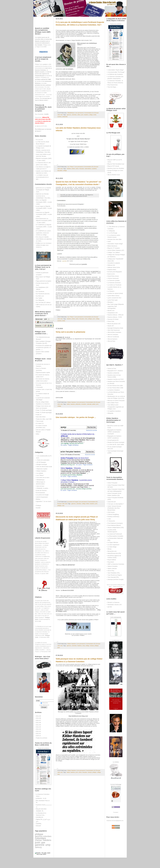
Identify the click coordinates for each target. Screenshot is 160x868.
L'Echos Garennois (113, 278)
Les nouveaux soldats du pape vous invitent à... (44, 245)
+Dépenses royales (42, 469)
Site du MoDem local (114, 175)
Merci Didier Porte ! (113, 403)
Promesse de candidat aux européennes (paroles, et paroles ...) (44, 348)
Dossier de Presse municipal (116, 442)
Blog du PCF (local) (113, 166)
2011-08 (38, 718)
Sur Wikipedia (40, 300)
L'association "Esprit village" (116, 70)
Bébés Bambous (112, 246)
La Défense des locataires (115, 74)
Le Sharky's (111, 291)
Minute (110, 549)
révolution (84, 404)
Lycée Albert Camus (113, 296)
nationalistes (88, 169)
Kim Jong (39, 237)
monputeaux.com (113, 313)
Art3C (109, 242)
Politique (39, 506)
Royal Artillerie (112, 560)
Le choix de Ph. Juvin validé (116, 444)
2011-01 (38, 734)
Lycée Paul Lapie (113, 300)
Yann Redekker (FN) (114, 573)
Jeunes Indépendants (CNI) (116, 527)
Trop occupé (40, 421)
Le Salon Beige (112, 547)
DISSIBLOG (40, 817)
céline (79, 115)
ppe (43, 843)
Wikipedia (110, 413)
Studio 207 (111, 326)
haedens (47, 840)
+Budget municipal (41, 464)
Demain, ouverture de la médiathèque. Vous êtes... (44, 196)
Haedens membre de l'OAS (116, 379)
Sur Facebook (40, 292)
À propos (116, 812)
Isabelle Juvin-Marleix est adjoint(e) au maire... (44, 239)
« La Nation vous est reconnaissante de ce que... (42, 177)
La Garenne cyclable (114, 280)
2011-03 (38, 729)
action (77, 169)
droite (95, 115)
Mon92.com (111, 311)
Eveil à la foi (111, 274)
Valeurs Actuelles (113, 566)
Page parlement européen (44, 281)
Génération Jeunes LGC (115, 605)
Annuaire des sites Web (114, 239)
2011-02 (38, 731)
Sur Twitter (39, 298)
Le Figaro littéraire (113, 542)
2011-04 (38, 727)
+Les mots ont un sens (43, 478)
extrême (60, 117)
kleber (73, 169)
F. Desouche (111, 521)
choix (86, 319)
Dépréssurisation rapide (43, 373)
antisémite (65, 117)
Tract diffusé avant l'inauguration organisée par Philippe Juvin (116, 407)
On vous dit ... (40, 140)
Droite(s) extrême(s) (113, 517)
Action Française (112, 483)
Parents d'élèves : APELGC (116, 315)
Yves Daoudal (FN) (113, 577)
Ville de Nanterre (112, 339)
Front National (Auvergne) (115, 523)
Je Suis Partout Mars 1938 (115, 388)
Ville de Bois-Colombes (114, 332)
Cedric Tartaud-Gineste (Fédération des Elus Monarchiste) (114, 508)
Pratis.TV (39, 415)
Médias (38, 499)
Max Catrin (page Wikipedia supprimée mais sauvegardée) (116, 306)
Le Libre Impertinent (113, 545)
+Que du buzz (40, 486)
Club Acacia (111, 512)
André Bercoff (112, 502)
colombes (41, 838)
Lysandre (84, 264)
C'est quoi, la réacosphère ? (116, 504)
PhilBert (38, 243)
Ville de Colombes (113, 335)
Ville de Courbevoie (113, 337)
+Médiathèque (40, 480)
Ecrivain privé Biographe (115, 272)
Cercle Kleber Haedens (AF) (116, 250)
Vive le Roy (111, 571)
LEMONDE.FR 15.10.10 (63, 337)
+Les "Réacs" (40, 475)
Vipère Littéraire (112, 568)
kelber (68, 404)
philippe (39, 834)
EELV (38, 200)
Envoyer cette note (62, 504)
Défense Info (111, 265)
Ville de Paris (111, 341)
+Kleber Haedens (41, 471)
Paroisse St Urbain (113, 319)
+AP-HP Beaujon (41, 462)
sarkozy (38, 847)
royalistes (94, 169)
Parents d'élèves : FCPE (115, 317)
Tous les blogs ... (112, 87)
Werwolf (38, 826)
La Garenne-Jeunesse (114, 283)
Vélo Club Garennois (114, 330)
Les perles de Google (42, 495)
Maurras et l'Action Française (116, 401)
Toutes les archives (42, 738)
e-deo (109, 519)
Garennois (39, 212)
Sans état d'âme (41, 417)
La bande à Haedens (114, 390)
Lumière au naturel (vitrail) (115, 293)
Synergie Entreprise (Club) (115, 328)
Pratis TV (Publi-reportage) (44, 410)
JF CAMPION (40, 225)
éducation (60, 171)
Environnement (40, 493)
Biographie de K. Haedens (115, 371)
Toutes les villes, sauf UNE (44, 419)
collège (91, 115)
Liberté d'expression (42, 497)
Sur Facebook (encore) (43, 294)
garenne (40, 845)
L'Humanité (39, 387)
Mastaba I (110, 302)
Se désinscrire (44, 705)
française (82, 169)
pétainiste (78, 404)
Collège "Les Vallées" (114, 252)
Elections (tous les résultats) (116, 168)
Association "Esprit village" (115, 244)
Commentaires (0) (89, 167)
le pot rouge (39, 206)
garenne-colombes (43, 836)
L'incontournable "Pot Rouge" (116, 72)
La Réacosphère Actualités (115, 536)
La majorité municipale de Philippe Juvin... (43, 190)
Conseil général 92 (113, 440)
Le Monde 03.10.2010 (67, 590)
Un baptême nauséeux (114, 411)
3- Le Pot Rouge (112, 233)
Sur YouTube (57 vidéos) (43, 302)
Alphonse (39, 194)
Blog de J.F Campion (114, 248)
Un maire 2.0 (40, 423)
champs (38, 840)
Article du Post (112, 369)
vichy (84, 646)
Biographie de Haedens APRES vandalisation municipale (114, 432)
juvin (38, 842)
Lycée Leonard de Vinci (114, 298)
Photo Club (111, 321)
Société (38, 508)
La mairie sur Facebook (114, 285)
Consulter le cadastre (114, 263)
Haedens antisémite (113, 373)
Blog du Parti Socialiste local (116, 164)
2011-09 (38, 716)
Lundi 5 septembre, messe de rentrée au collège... (43, 233)
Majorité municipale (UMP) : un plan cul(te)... (44, 202)
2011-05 (38, 725)
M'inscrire (44, 703)
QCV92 (110, 607)
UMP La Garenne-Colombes (116, 564)
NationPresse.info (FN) (114, 553)
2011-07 (38, 720)
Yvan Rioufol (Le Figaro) (115, 575)
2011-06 (38, 723)
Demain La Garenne (113, 602)
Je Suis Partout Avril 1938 (115, 386)
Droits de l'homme (41, 490)
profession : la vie (41, 798)
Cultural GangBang (113, 514)
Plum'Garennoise (41, 219)
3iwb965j (39, 824)
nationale (89, 404)
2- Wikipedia (111, 231)
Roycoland (111, 562)
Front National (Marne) (114, 525)
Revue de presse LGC (114, 324)
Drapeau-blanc (112, 270)
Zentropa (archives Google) (116, 579)
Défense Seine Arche (114, 267)
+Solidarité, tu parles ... (43, 488)
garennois (39, 188)
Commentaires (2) (89, 113)
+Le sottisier (40, 473)
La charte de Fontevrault (115, 534)
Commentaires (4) (90, 770)
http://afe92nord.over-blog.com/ (78, 716)
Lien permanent (79, 113)
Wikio (38, 434)
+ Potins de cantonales (43, 460)
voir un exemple (68, 69)
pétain (94, 404)
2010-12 (38, 736)
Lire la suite (59, 398)
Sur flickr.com (40, 296)
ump (48, 845)
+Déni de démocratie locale (44, 467)
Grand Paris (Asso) (113, 276)
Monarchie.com (112, 551)
